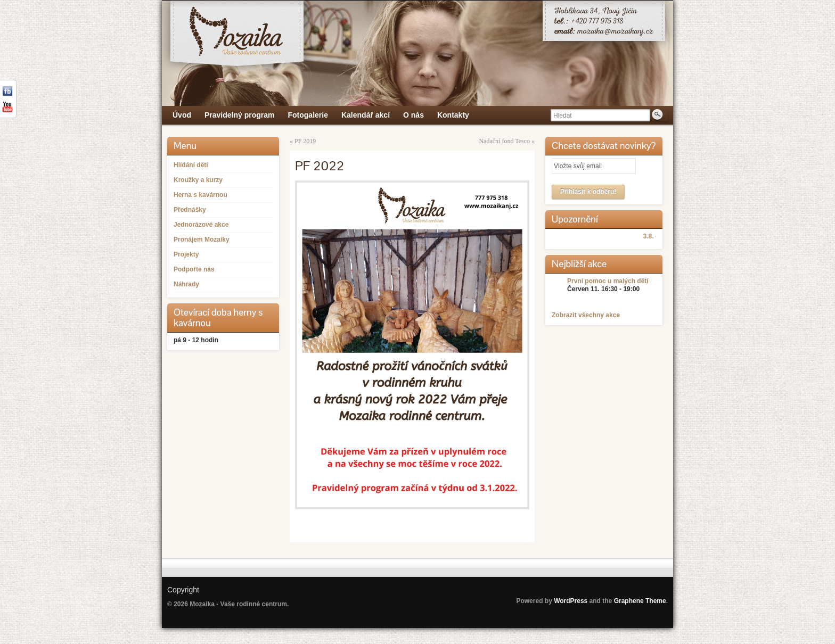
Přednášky (190, 210)
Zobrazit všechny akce (586, 315)
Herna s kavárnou (200, 195)
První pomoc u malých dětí (608, 281)
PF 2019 (305, 141)
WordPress (571, 601)
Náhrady (186, 284)
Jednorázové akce (201, 225)
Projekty (186, 254)
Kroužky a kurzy (198, 180)
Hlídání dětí (191, 165)
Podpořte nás (194, 269)
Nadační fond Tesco (504, 141)
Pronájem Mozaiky (202, 240)
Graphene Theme (640, 601)
